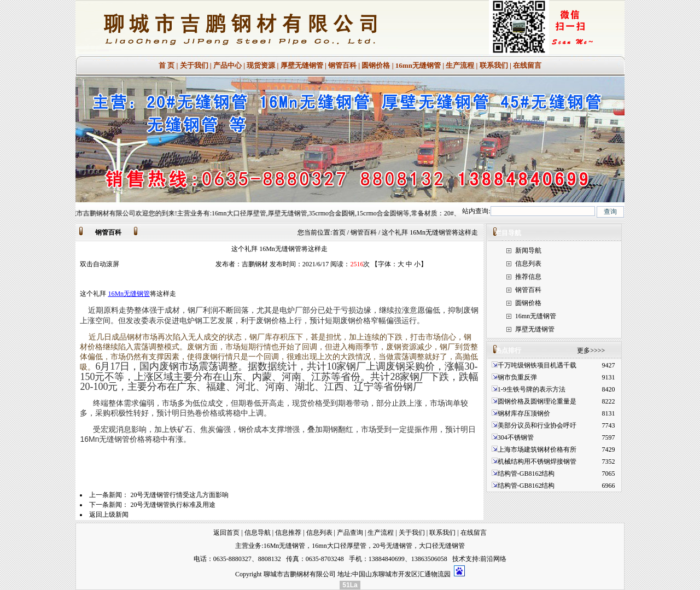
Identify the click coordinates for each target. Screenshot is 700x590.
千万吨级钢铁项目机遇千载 (537, 365)
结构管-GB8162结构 (526, 474)
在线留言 (527, 65)
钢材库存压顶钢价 (524, 413)
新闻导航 (528, 250)
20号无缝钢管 (393, 546)
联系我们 (494, 65)
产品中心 (227, 65)
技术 (459, 559)
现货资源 (261, 65)
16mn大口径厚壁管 (339, 546)
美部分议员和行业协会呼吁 (537, 425)
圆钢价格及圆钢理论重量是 (537, 401)
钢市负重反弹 (518, 377)
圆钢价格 (376, 65)
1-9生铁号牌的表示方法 (532, 389)
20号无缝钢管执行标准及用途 (173, 505)
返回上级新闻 (109, 515)
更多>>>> (591, 351)
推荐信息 (528, 277)
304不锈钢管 (516, 437)
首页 (339, 232)
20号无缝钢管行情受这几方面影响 (179, 495)
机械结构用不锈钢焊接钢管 (537, 462)
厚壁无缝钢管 (302, 65)
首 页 (167, 65)
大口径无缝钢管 (442, 546)
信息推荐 (288, 533)
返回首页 (226, 533)
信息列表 (528, 264)
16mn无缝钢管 (418, 65)
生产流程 (460, 65)
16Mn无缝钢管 (129, 294)
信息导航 (258, 533)
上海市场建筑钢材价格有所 (537, 449)
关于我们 (194, 65)
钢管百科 (342, 65)
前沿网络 (493, 559)
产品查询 (350, 533)
